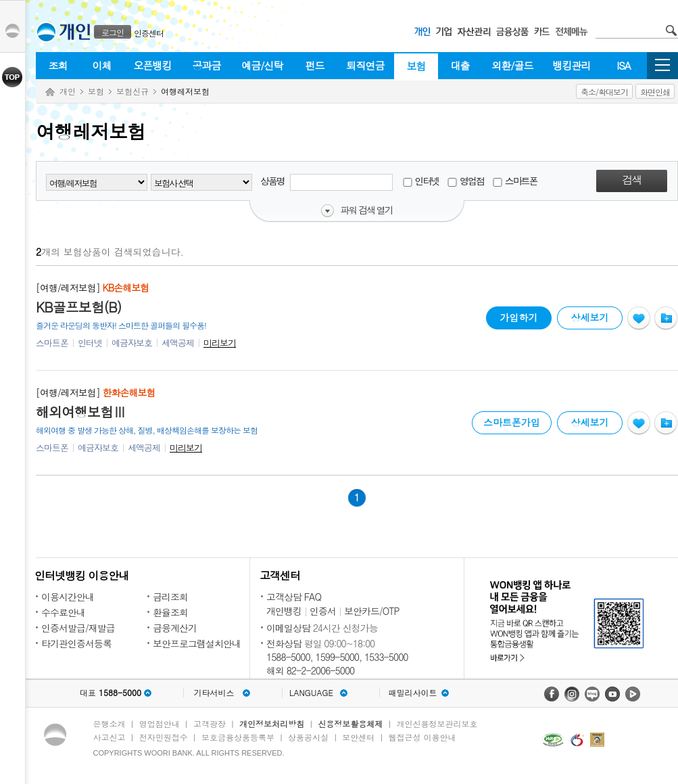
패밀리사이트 (413, 693)
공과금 (207, 65)
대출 (460, 65)
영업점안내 (160, 723)
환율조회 (170, 612)
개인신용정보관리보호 (437, 723)
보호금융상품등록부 (238, 737)
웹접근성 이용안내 (422, 737)
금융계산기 (175, 628)
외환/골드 (512, 65)
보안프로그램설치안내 (197, 643)
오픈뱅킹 (153, 65)
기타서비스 (214, 693)
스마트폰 (515, 181)
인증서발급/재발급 (78, 628)
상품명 (326, 182)
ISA (623, 65)
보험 (416, 66)
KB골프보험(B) (78, 307)
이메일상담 (288, 628)
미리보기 (220, 343)
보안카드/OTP (372, 611)
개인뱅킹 (284, 611)
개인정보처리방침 (272, 723)
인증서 (323, 611)
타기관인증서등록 (76, 643)
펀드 (315, 65)
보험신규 (132, 91)
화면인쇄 (655, 92)
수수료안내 (63, 612)
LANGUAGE (311, 693)
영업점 (465, 181)
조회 (58, 65)
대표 (111, 693)
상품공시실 (308, 737)
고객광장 (210, 723)
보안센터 (358, 737)
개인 (68, 91)
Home (50, 92)
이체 (102, 65)
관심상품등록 (639, 319)
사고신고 (110, 737)
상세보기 (590, 317)
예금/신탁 (262, 65)
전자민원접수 (164, 737)
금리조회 (170, 597)
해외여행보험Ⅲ (81, 412)
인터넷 (421, 181)
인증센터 (149, 33)
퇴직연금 (366, 65)
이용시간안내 (68, 597)
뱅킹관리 (572, 65)
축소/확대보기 (604, 92)
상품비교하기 (666, 319)
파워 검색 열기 (366, 210)
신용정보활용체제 (350, 723)
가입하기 (519, 315)
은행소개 (110, 723)
